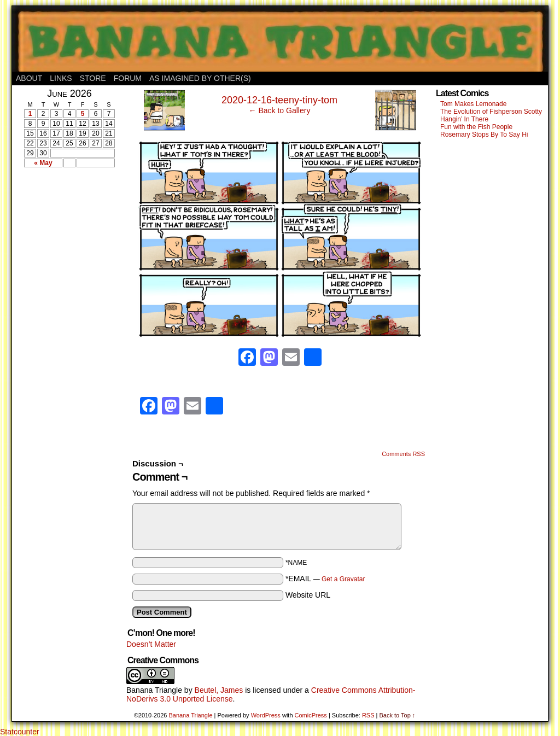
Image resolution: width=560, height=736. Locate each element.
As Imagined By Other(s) (200, 78)
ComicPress (311, 715)
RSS (368, 715)
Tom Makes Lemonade (473, 104)
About (29, 78)
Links (61, 78)
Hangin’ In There (464, 119)
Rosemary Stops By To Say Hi (484, 135)
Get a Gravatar (343, 579)
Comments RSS (403, 454)
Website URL (308, 595)
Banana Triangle (154, 690)
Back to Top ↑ (397, 715)
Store (93, 78)
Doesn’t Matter (151, 644)
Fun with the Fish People (476, 127)
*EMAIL (325, 579)
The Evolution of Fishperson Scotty (491, 112)
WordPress (266, 715)
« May (43, 163)
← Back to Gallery (280, 110)
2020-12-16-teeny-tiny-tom (279, 100)
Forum (128, 78)
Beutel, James (219, 690)
